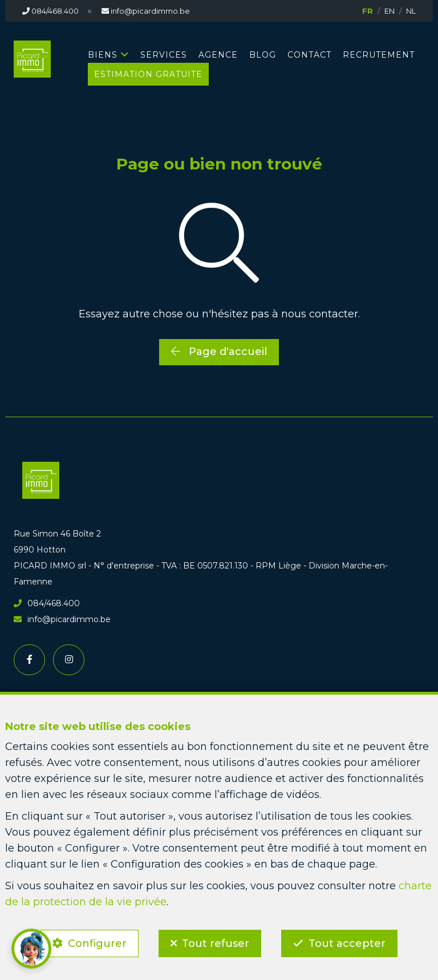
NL (411, 11)
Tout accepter (347, 943)
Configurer (97, 943)
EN (390, 11)
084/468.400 (47, 603)
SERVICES (164, 55)
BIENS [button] (103, 55)
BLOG (263, 55)
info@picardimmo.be (62, 619)
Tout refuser (216, 943)
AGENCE (218, 55)
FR (368, 11)
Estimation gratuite (148, 74)
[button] (31, 949)
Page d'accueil (219, 352)
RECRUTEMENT (379, 55)
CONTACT (309, 55)
